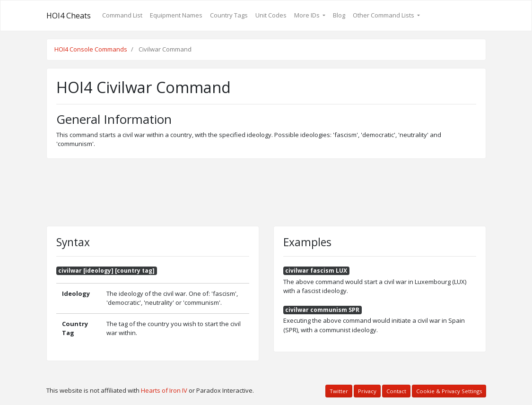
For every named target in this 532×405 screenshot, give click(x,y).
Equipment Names (176, 15)
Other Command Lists (384, 15)
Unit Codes (271, 15)
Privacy (367, 391)
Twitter (339, 391)
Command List (122, 15)
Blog (339, 15)
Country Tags (229, 15)
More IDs (308, 15)
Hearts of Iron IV (164, 390)
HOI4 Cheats (69, 16)
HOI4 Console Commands (91, 49)
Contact (396, 391)
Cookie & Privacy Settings (449, 391)
